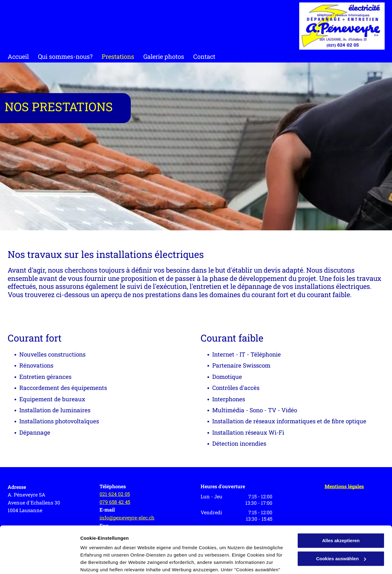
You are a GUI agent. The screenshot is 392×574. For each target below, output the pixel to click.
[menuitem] (23, 56)
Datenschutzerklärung (150, 545)
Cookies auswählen (102, 562)
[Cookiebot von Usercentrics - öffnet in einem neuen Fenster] (40, 562)
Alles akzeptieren (341, 494)
